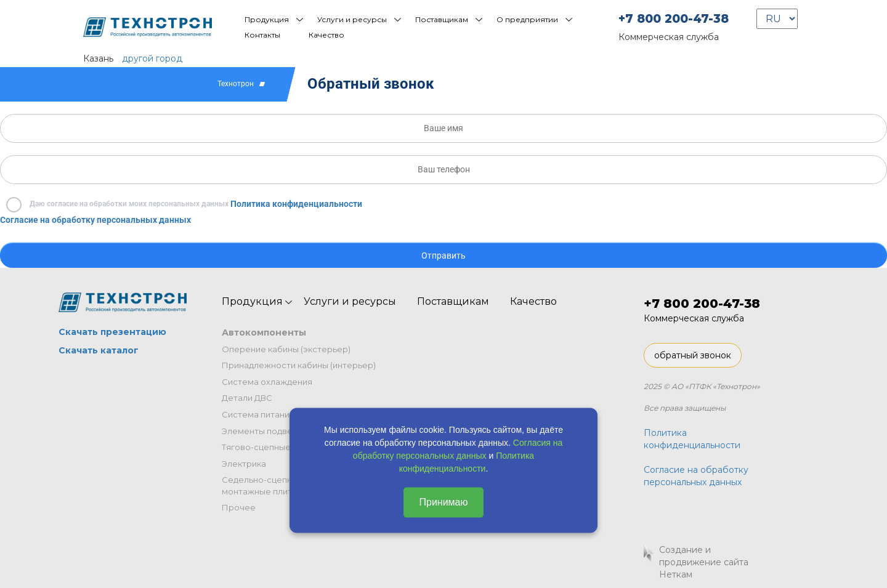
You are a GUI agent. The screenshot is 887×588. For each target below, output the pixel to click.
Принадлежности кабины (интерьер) (299, 365)
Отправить (443, 256)
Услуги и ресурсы (352, 19)
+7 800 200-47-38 (674, 19)
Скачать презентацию (112, 332)
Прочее (239, 507)
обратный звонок (693, 355)
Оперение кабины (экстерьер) (286, 349)
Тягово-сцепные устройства (281, 447)
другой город (152, 58)
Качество (326, 35)
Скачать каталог (99, 350)
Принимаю (443, 502)
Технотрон (236, 84)
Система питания (258, 414)
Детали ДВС (247, 398)
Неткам (676, 574)
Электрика (244, 464)
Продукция (267, 19)
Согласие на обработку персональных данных (95, 220)
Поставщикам (442, 19)
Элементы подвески (264, 431)
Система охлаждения (267, 382)
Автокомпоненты (264, 332)
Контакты (262, 35)
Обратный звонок (371, 84)
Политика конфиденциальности (296, 204)
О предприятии (527, 19)
